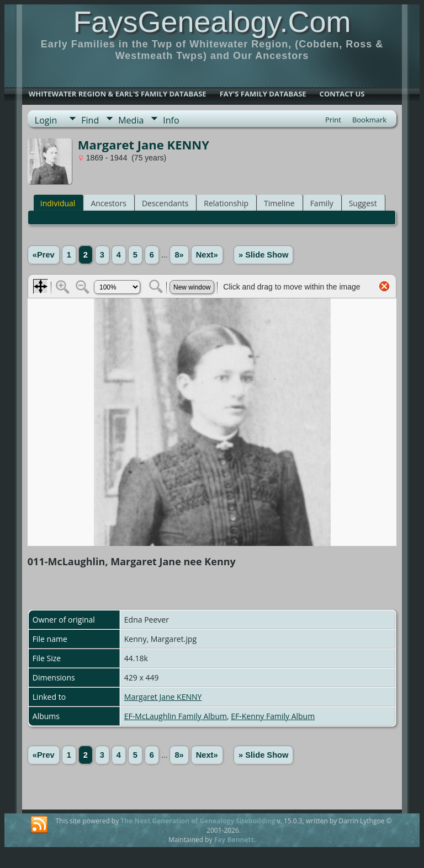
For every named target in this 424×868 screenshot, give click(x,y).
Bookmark (369, 120)
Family (322, 203)
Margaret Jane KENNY (163, 697)
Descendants (165, 203)
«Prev (44, 255)
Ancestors (108, 203)
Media (131, 120)
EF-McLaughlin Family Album (176, 716)
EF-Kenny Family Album (273, 716)
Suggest (363, 203)
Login (46, 120)
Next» (207, 255)
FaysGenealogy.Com (212, 22)
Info (171, 120)
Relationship (226, 203)
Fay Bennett (234, 840)
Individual (58, 203)
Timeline (279, 203)
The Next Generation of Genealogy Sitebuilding (198, 821)
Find (90, 120)
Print (333, 120)
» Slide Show (263, 255)
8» (179, 255)
